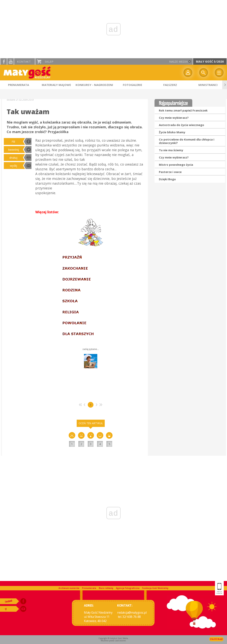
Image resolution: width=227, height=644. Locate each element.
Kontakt (24, 61)
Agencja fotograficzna (128, 588)
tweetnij (13, 149)
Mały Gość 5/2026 (210, 61)
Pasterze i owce (170, 172)
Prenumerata (89, 588)
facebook (4, 61)
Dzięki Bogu (167, 179)
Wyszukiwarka (204, 73)
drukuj (13, 158)
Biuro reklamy (106, 588)
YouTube (10, 61)
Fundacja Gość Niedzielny (155, 588)
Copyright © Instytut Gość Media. (113, 638)
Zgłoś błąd (216, 639)
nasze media (178, 61)
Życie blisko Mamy (172, 132)
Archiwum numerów (69, 588)
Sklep (49, 61)
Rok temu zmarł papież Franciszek (183, 110)
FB (13, 141)
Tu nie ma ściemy (171, 150)
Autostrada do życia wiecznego (182, 125)
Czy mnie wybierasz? (174, 118)
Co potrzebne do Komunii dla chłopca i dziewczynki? (187, 141)
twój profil (188, 73)
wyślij (13, 166)
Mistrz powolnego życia (176, 165)
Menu (219, 73)
